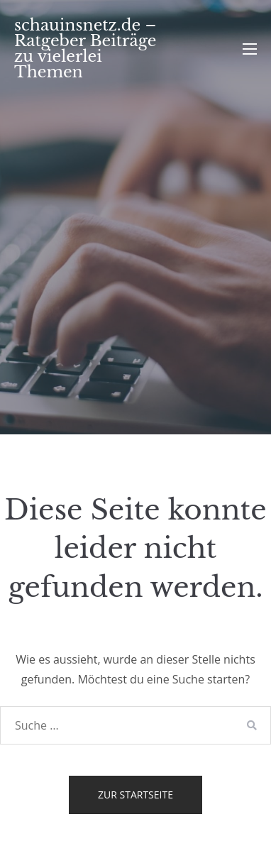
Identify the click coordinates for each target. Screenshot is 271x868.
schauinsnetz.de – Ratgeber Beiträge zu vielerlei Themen (85, 49)
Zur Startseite (135, 795)
